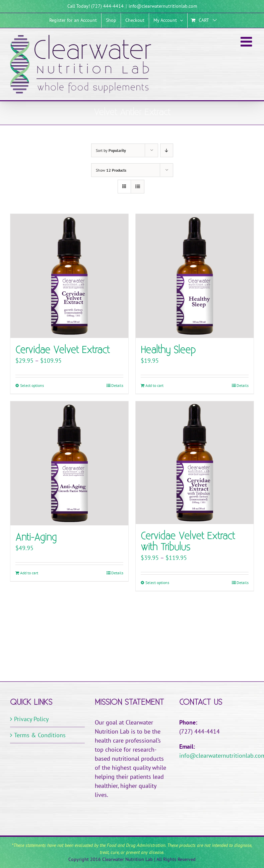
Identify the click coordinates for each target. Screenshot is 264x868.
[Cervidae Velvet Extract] (69, 276)
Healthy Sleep (168, 350)
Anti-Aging (36, 538)
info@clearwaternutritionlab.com (163, 6)
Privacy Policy (31, 719)
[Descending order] (167, 150)
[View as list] (138, 187)
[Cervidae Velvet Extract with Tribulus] (195, 463)
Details (117, 385)
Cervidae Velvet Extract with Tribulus (188, 542)
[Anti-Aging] (69, 463)
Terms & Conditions (40, 735)
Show (111, 170)
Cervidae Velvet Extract (62, 350)
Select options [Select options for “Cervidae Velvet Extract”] (32, 385)
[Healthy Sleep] (195, 276)
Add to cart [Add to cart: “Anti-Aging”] (29, 573)
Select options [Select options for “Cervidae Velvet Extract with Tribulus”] (157, 583)
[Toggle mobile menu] (247, 42)
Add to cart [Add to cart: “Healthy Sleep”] (154, 385)
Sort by (111, 150)
